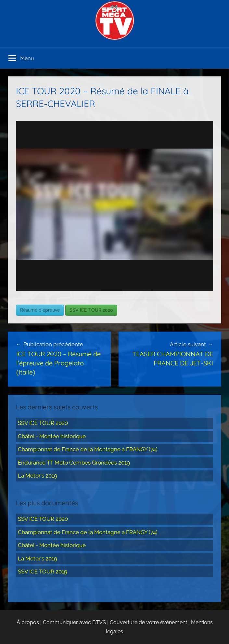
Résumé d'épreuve (40, 310)
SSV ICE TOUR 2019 (43, 572)
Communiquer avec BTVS (74, 622)
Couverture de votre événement (148, 622)
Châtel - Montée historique (52, 436)
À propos (28, 622)
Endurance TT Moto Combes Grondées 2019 (74, 463)
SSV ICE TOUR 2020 (91, 310)
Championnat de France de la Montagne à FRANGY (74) (88, 449)
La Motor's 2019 (38, 476)
